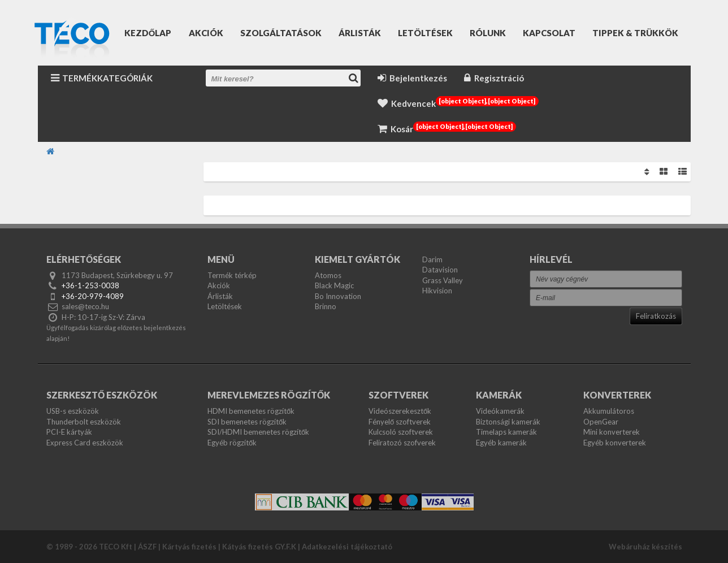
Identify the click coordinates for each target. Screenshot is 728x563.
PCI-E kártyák (69, 432)
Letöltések (425, 33)
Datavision (440, 270)
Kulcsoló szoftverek (401, 432)
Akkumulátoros (609, 411)
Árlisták (360, 33)
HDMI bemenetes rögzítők (251, 411)
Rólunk (488, 33)
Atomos (328, 275)
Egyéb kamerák (501, 443)
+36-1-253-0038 (90, 285)
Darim (432, 259)
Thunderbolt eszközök (84, 422)
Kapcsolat (549, 33)
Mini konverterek (612, 432)
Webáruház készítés (645, 547)
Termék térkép (232, 275)
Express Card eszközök (85, 443)
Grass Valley (443, 280)
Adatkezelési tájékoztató (347, 547)
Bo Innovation (338, 296)
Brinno (326, 306)
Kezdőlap (148, 33)
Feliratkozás (656, 316)
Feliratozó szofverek (402, 443)
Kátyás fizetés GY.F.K (259, 547)
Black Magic (334, 285)
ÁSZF (147, 547)
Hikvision (437, 291)
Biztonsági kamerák (508, 422)
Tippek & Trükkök (635, 33)
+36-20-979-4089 (93, 296)
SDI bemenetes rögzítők (247, 422)
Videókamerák (500, 411)
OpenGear (601, 422)
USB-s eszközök (73, 411)
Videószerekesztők (400, 411)
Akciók (206, 33)
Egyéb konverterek (615, 443)
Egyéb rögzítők (232, 443)
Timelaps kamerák (506, 432)
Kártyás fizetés (189, 547)
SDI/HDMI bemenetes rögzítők (258, 432)
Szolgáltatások (281, 33)
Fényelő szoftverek (400, 422)
